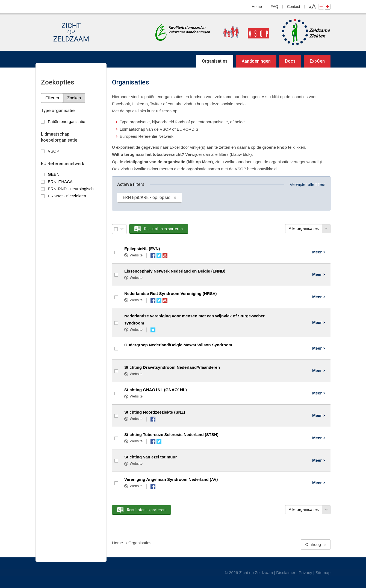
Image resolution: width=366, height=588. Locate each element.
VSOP (54, 151)
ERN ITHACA (60, 182)
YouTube (165, 256)
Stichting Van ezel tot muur (151, 457)
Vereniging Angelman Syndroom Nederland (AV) (171, 479)
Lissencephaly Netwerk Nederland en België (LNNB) (175, 271)
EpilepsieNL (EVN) (142, 249)
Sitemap (323, 573)
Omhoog (313, 544)
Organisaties (215, 61)
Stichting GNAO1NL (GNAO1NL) (156, 390)
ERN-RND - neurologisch (71, 189)
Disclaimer (286, 573)
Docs (290, 61)
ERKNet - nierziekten (67, 196)
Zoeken (74, 98)
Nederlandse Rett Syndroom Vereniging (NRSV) (170, 293)
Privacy (306, 573)
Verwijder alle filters (308, 184)
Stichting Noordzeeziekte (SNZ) (155, 412)
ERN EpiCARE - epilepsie (147, 198)
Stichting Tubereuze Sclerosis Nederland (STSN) (171, 435)
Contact (294, 7)
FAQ (274, 7)
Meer (317, 252)
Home (257, 7)
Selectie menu (122, 229)
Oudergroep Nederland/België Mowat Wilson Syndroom (178, 345)
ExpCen (317, 61)
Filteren (52, 98)
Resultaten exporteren (163, 229)
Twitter (159, 256)
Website (136, 255)
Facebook (153, 256)
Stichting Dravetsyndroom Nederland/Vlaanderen (172, 367)
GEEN (54, 174)
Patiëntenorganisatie (67, 122)
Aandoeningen (256, 61)
